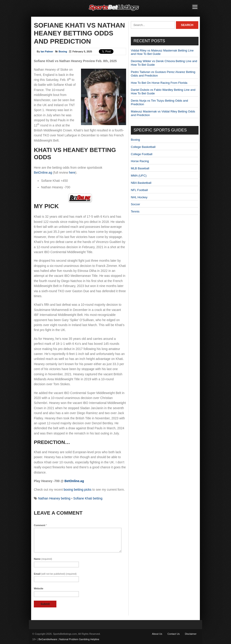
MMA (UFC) (139, 176)
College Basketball (143, 147)
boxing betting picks (77, 490)
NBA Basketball (141, 183)
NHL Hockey (139, 197)
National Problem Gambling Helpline (79, 639)
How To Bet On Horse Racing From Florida (159, 83)
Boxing (63, 51)
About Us (157, 634)
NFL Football (139, 190)
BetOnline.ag (43, 173)
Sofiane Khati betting (88, 498)
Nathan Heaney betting (54, 498)
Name (43, 559)
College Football (142, 154)
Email (55, 574)
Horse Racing (140, 161)
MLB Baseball (140, 168)
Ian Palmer (47, 51)
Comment (40, 525)
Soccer (135, 204)
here (72, 173)
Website (39, 588)
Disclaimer (191, 634)
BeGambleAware (48, 639)
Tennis (135, 211)
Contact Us (173, 634)
